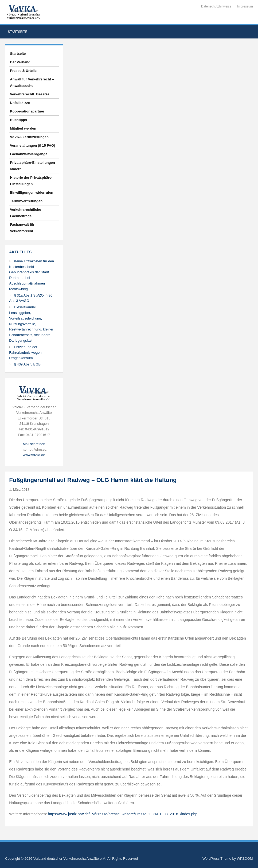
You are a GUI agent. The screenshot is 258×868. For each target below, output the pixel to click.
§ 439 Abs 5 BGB (27, 364)
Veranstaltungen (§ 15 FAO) (32, 145)
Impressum (245, 6)
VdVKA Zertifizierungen (29, 137)
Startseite (17, 32)
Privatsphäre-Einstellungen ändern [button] (32, 166)
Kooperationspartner (27, 111)
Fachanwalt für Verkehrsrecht (22, 228)
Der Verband (20, 62)
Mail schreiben (34, 444)
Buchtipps (18, 120)
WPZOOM (245, 859)
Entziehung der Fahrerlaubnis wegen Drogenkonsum (25, 353)
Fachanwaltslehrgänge (29, 154)
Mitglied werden (23, 128)
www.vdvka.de (34, 455)
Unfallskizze (20, 103)
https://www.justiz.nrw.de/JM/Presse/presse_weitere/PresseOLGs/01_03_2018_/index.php (123, 814)
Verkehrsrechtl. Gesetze (30, 94)
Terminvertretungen (26, 201)
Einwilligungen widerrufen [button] (32, 192)
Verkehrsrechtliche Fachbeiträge (25, 213)
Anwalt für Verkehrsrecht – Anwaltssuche (32, 82)
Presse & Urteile (23, 71)
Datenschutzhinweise (216, 6)
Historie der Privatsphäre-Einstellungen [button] (31, 181)
